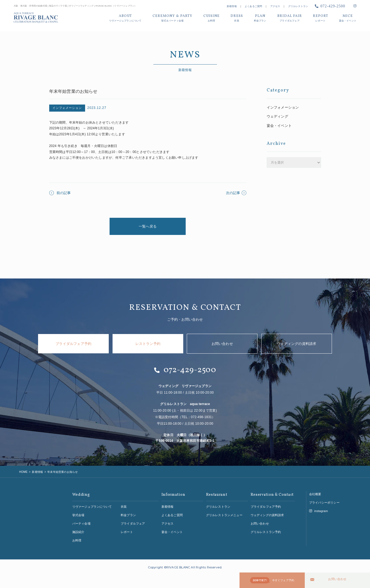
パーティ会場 (81, 522)
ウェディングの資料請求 (296, 344)
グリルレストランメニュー (224, 514)
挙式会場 (78, 514)
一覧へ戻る (148, 226)
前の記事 (60, 193)
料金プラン (128, 514)
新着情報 (232, 6)
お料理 (77, 539)
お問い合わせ (337, 580)
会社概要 (315, 493)
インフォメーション (282, 107)
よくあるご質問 (253, 6)
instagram (318, 510)
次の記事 (236, 193)
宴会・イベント (278, 124)
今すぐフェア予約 (272, 581)
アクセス (275, 6)
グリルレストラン (298, 6)
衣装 (124, 505)
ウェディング (277, 115)
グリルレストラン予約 (266, 531)
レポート (127, 531)
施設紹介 (78, 531)
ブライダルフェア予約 (73, 344)
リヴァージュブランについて (92, 505)
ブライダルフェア (133, 522)
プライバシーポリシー (324, 501)
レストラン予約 (148, 344)
